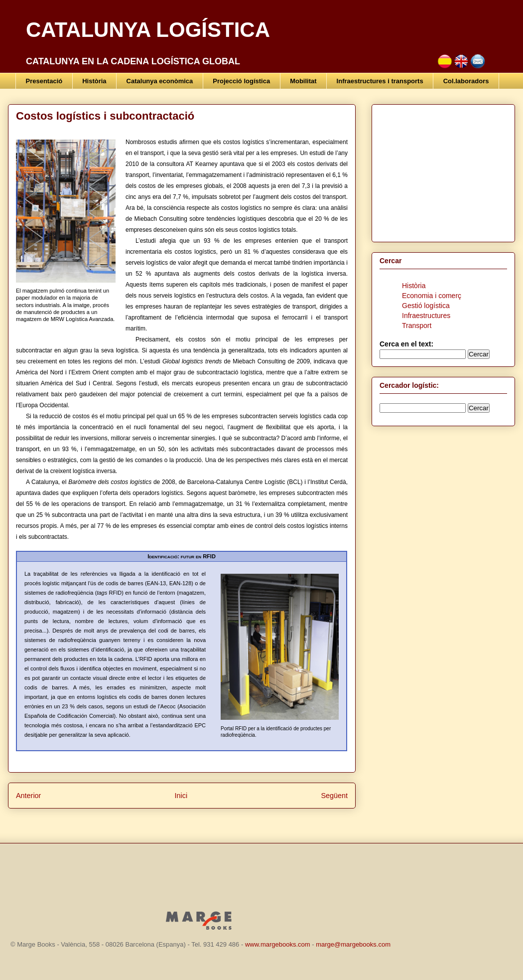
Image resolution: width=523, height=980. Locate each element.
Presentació (44, 81)
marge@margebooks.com (353, 944)
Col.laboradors (466, 81)
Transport (417, 326)
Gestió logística (426, 306)
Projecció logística (241, 81)
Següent (334, 796)
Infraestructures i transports (380, 81)
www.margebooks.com (278, 944)
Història (94, 81)
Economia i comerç (432, 296)
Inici (181, 796)
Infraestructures (426, 316)
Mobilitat (303, 81)
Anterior (28, 796)
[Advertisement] (442, 170)
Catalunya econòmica (160, 81)
